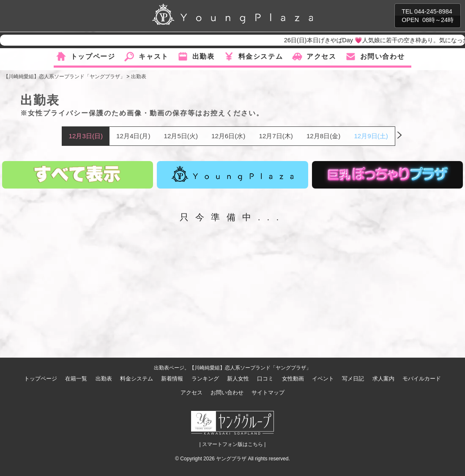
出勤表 (204, 56)
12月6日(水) (228, 136)
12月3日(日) (86, 136)
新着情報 (172, 379)
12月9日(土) (371, 136)
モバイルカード (422, 379)
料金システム (261, 56)
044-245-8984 (433, 11)
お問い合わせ (383, 56)
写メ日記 (353, 379)
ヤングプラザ (231, 459)
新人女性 (238, 379)
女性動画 (293, 379)
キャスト (153, 56)
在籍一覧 (76, 379)
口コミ (265, 379)
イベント (323, 379)
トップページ (93, 56)
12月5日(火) (181, 136)
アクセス (321, 56)
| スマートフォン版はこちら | (233, 444)
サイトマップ (268, 393)
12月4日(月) (133, 136)
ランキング (205, 379)
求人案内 (383, 379)
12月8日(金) (323, 136)
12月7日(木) (276, 136)
